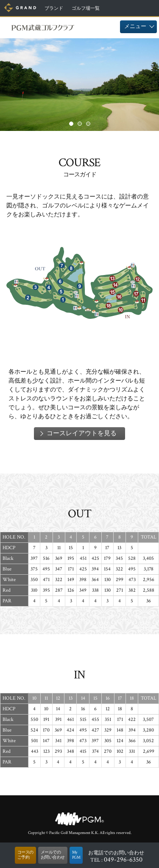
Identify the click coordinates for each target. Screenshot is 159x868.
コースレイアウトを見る (82, 433)
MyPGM (76, 855)
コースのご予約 (25, 855)
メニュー (135, 27)
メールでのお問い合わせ (53, 855)
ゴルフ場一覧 (86, 9)
